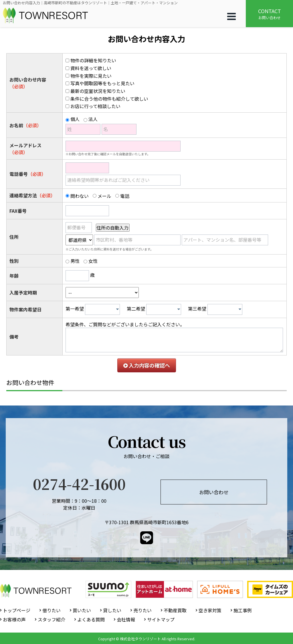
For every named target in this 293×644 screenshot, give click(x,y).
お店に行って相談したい (95, 106)
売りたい (142, 610)
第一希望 (75, 309)
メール (104, 196)
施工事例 (243, 610)
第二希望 (136, 309)
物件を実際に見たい (91, 76)
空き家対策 (210, 610)
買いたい (82, 610)
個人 (75, 119)
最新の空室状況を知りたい (98, 91)
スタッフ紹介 (52, 619)
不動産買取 (175, 610)
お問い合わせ (269, 14)
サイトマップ (161, 619)
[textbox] (104, 309)
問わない (80, 196)
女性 (93, 261)
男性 (75, 261)
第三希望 (197, 309)
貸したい (112, 610)
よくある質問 (91, 619)
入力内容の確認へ (147, 365)
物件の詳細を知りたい (93, 60)
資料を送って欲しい (91, 68)
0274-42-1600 (79, 484)
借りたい (52, 610)
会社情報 (126, 619)
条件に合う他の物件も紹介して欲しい (109, 99)
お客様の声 (14, 619)
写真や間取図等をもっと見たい (102, 83)
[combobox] (102, 309)
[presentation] (117, 309)
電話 (125, 196)
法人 (93, 119)
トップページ (17, 610)
